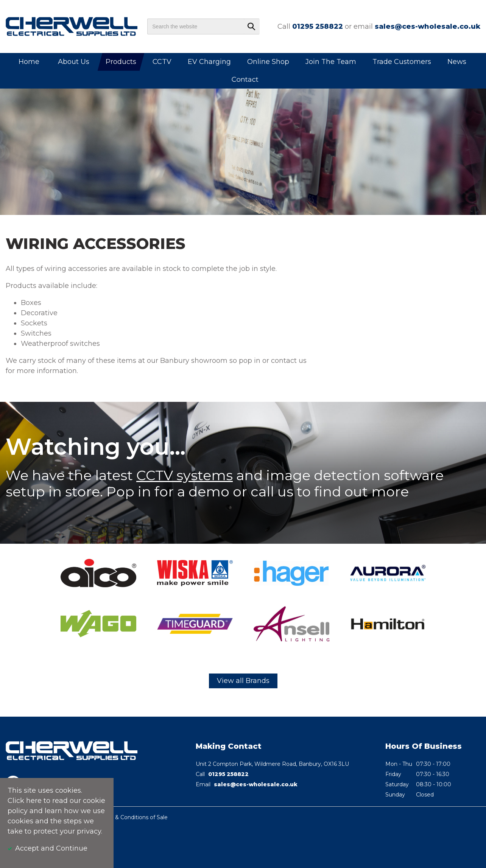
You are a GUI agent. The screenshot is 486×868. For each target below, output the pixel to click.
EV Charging (209, 62)
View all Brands (243, 681)
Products (121, 62)
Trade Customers (402, 62)
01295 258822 (318, 26)
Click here (25, 801)
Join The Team (331, 62)
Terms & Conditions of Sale (132, 817)
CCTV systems (185, 475)
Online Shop (268, 62)
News (457, 62)
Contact (245, 79)
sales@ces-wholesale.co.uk (428, 26)
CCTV (162, 62)
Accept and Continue (51, 848)
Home (29, 62)
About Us (74, 62)
